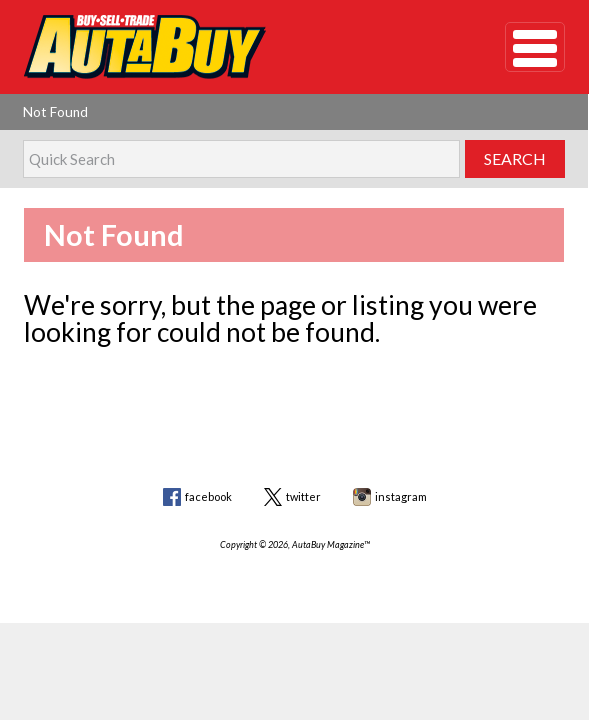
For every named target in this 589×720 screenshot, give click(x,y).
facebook (208, 496)
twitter (303, 496)
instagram (401, 496)
